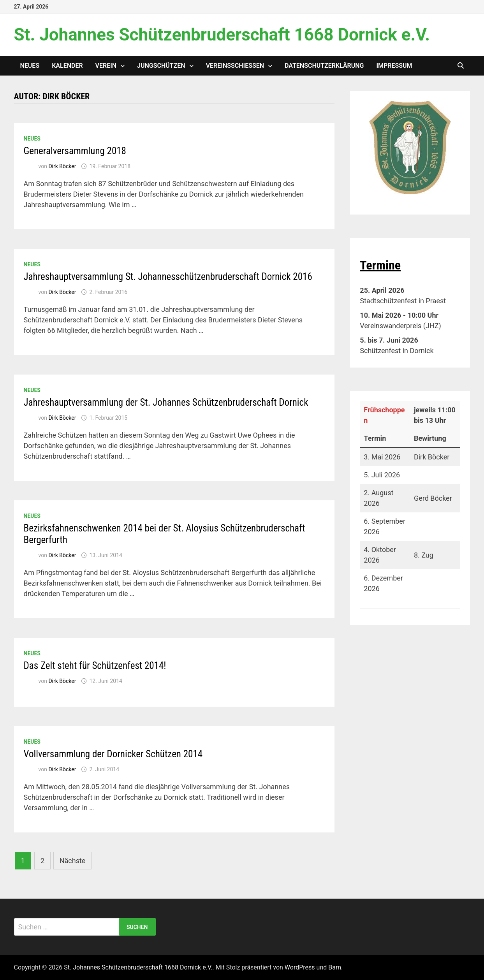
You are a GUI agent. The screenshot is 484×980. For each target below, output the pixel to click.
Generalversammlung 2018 (75, 151)
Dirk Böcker (62, 166)
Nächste (73, 861)
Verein (106, 66)
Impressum (394, 66)
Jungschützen (161, 66)
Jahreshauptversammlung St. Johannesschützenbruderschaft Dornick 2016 (168, 277)
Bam (335, 967)
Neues (30, 66)
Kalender (67, 66)
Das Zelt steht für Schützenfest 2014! (95, 666)
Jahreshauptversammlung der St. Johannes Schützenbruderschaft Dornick (166, 402)
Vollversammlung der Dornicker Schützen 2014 (113, 754)
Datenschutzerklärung (324, 66)
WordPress (300, 967)
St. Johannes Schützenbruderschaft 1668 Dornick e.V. (222, 35)
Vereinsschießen (235, 66)
